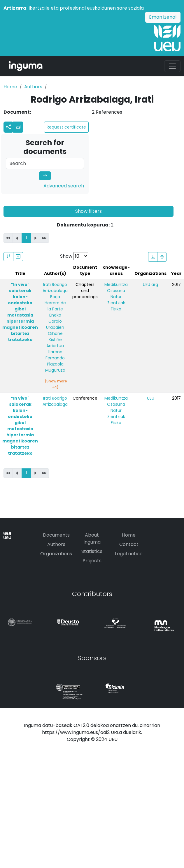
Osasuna (116, 291)
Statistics (92, 551)
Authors (33, 87)
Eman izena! (163, 17)
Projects (92, 561)
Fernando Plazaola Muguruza (55, 364)
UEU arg (150, 284)
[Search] (45, 164)
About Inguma (92, 538)
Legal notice (129, 554)
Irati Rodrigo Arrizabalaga (55, 288)
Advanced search (64, 186)
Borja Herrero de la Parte (55, 303)
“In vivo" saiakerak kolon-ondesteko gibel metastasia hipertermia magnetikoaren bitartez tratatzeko (20, 312)
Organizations (56, 554)
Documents (56, 535)
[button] (18, 127)
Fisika (116, 309)
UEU (151, 398)
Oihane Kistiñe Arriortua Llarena (55, 343)
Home (10, 87)
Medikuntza (116, 284)
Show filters (89, 211)
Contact (129, 544)
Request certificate (66, 127)
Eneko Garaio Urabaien (55, 321)
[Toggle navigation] (172, 66)
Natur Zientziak (116, 300)
